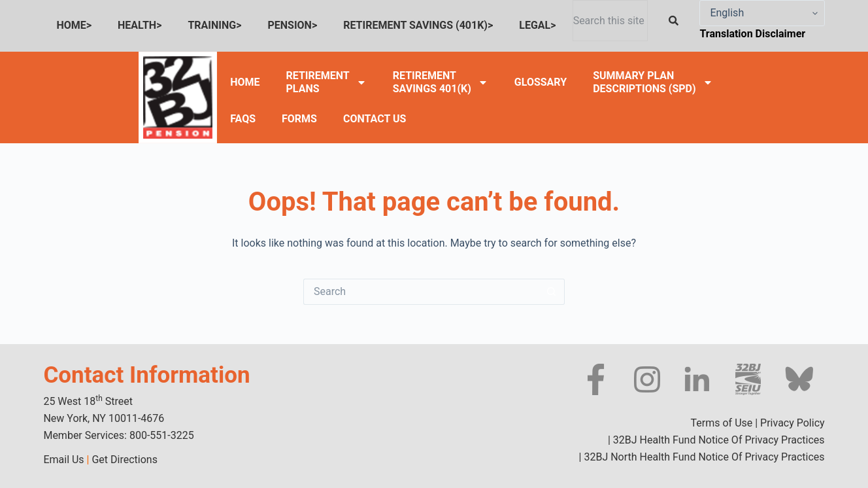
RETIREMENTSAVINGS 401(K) (441, 82)
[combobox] (610, 21)
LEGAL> (537, 25)
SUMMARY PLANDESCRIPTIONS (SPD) (653, 82)
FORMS (299, 119)
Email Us (63, 460)
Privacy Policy (793, 423)
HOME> (74, 25)
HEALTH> (140, 25)
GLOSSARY (541, 82)
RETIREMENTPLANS (326, 82)
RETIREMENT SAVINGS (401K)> (418, 25)
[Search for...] (421, 292)
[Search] (676, 21)
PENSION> (292, 25)
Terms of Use (722, 423)
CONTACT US (375, 119)
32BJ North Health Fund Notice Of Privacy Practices (703, 457)
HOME (245, 82)
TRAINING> (214, 25)
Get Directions (124, 460)
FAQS (243, 119)
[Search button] (552, 292)
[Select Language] (762, 13)
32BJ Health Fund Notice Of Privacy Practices (718, 440)
